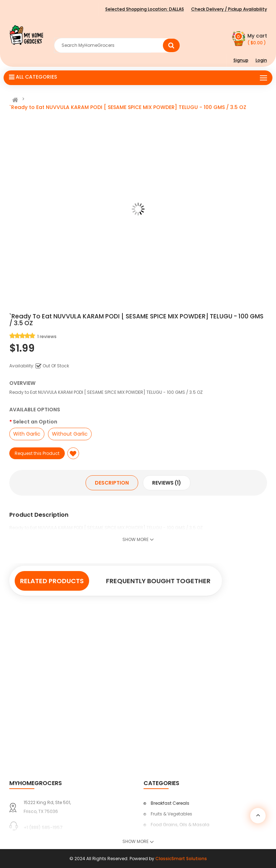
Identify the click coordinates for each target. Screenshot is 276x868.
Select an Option (35, 422)
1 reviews (47, 336)
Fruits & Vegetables (171, 814)
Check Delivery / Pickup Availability (229, 9)
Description (112, 483)
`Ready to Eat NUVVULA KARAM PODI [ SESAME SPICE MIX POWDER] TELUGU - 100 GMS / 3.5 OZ (128, 107)
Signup (241, 60)
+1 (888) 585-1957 (43, 827)
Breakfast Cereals (170, 803)
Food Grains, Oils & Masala (180, 825)
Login (261, 60)
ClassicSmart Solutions (181, 859)
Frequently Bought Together (158, 581)
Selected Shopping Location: (145, 9)
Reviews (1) (167, 483)
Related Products (52, 581)
